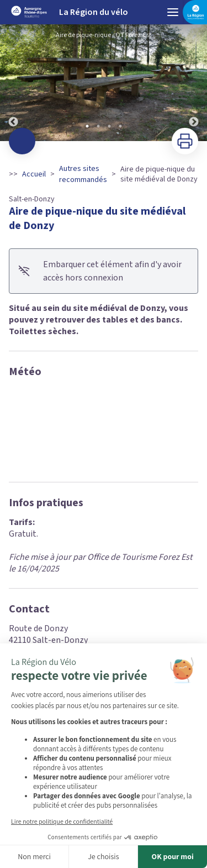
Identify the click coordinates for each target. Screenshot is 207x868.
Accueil (34, 174)
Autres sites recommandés (83, 174)
